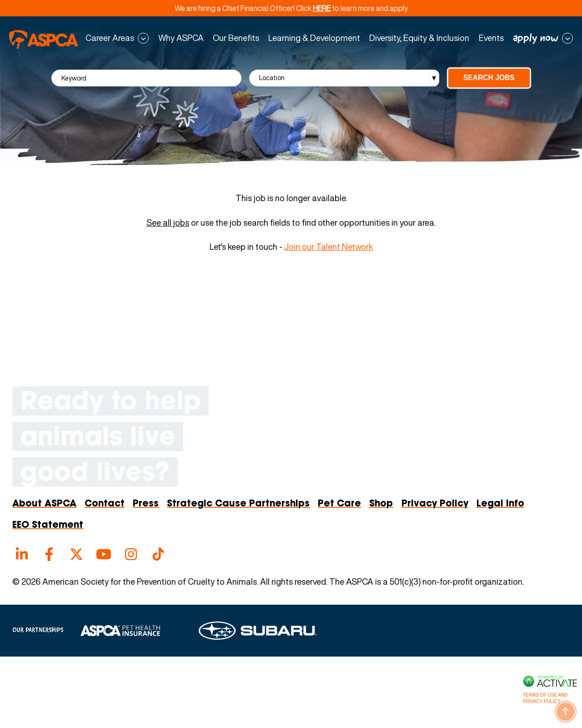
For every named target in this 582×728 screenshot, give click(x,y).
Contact (105, 504)
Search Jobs (489, 78)
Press (146, 504)
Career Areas (110, 38)
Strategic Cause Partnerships (238, 504)
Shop (381, 504)
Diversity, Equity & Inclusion (419, 38)
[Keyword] (146, 78)
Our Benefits (236, 38)
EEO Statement (48, 526)
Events (491, 38)
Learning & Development (314, 38)
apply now (536, 38)
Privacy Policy (435, 504)
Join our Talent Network (329, 247)
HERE (322, 8)
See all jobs (168, 223)
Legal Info (500, 504)
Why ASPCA (181, 38)
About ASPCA (44, 504)
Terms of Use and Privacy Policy (545, 698)
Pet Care (339, 504)
